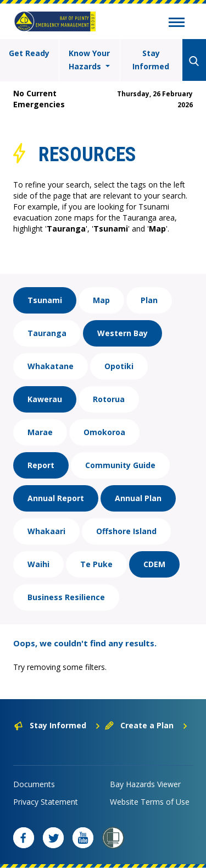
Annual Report (56, 498)
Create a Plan (146, 725)
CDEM (154, 564)
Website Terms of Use (150, 802)
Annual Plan (138, 498)
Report (41, 465)
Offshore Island (126, 531)
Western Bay (123, 333)
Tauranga (47, 333)
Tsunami (45, 300)
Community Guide (120, 465)
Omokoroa (104, 432)
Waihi (38, 564)
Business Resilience (66, 597)
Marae (40, 432)
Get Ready (29, 53)
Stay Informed (151, 60)
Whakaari (46, 531)
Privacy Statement (46, 802)
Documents (34, 784)
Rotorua (109, 399)
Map (101, 300)
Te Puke (96, 564)
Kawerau (45, 399)
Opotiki (119, 366)
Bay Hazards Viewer (145, 784)
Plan (149, 300)
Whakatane (51, 366)
